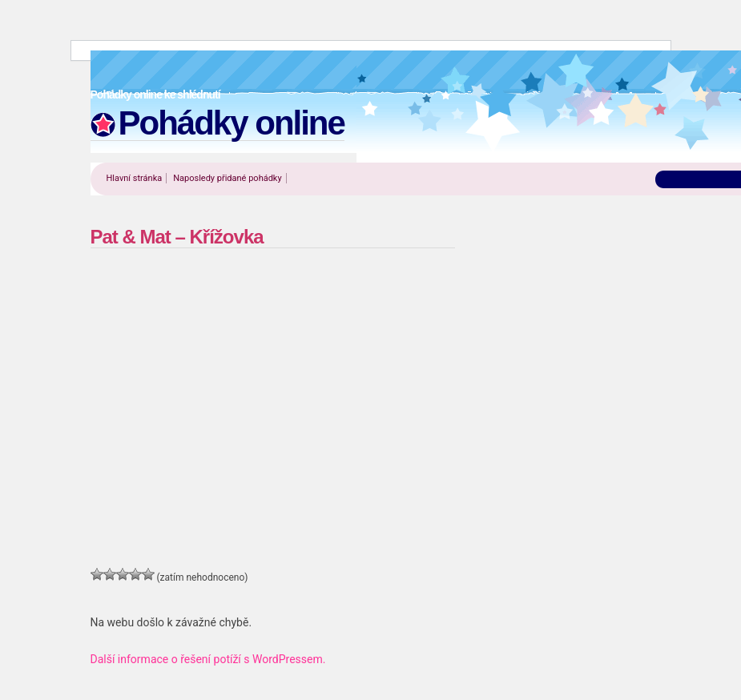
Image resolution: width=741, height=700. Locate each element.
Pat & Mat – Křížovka (177, 237)
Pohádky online (232, 123)
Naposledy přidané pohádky (227, 178)
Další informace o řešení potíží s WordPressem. (208, 659)
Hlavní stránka (135, 178)
